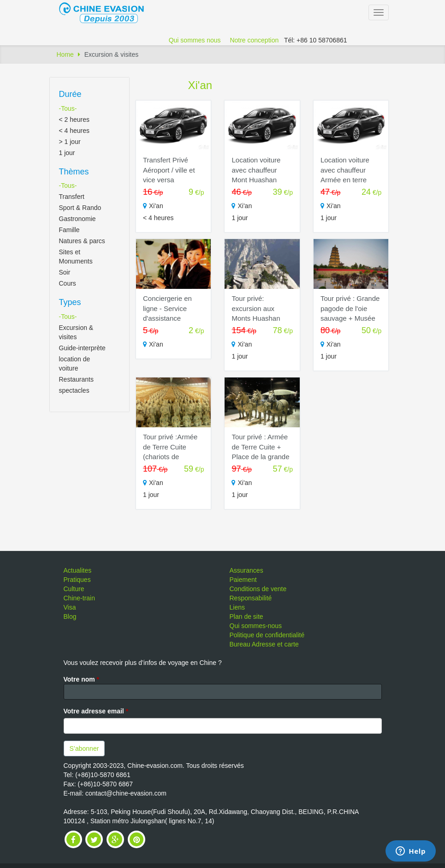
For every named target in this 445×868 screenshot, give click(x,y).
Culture (74, 589)
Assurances (246, 570)
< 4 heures (74, 131)
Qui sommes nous (195, 40)
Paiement (243, 580)
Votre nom (82, 679)
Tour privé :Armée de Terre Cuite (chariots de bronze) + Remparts (170, 457)
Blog (70, 617)
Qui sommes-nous (256, 626)
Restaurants (76, 379)
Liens (237, 607)
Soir (65, 272)
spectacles (74, 390)
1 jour (67, 153)
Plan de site (246, 617)
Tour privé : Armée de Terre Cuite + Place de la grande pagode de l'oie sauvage (260, 457)
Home (65, 54)
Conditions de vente (258, 589)
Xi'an (200, 85)
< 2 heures (74, 120)
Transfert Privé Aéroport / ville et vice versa (169, 170)
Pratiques (77, 580)
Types (70, 302)
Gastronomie (77, 219)
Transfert (72, 197)
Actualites (78, 570)
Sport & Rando (80, 208)
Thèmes (74, 172)
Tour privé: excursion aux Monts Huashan (256, 308)
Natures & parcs (82, 241)
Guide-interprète (82, 348)
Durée (70, 94)
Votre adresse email (96, 711)
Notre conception (254, 40)
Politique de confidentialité (267, 635)
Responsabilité (251, 598)
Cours (68, 283)
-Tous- (68, 108)
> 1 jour (70, 142)
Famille (69, 230)
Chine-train (79, 598)
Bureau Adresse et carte (264, 644)
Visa (70, 607)
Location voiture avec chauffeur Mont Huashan (256, 170)
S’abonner (84, 748)
